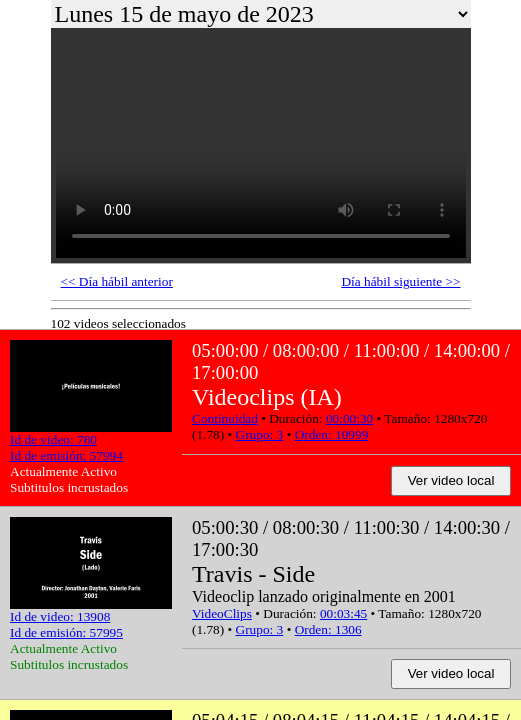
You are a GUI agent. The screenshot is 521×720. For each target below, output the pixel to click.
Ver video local (451, 480)
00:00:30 (349, 418)
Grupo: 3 (260, 434)
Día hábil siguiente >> (400, 281)
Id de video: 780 (53, 439)
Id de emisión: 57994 (66, 455)
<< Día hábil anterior (117, 281)
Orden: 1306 (328, 629)
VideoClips (222, 613)
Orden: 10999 (332, 434)
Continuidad (225, 418)
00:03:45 (343, 613)
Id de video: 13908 (60, 616)
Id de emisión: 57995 (66, 632)
